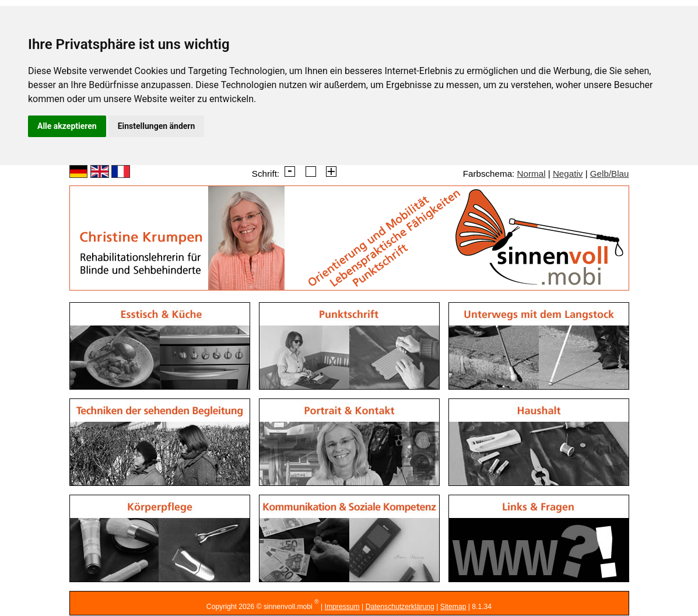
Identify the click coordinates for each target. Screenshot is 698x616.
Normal (532, 174)
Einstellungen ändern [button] (157, 126)
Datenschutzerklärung (400, 607)
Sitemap (453, 607)
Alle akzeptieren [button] (67, 126)
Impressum (342, 607)
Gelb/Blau (610, 174)
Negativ (568, 174)
